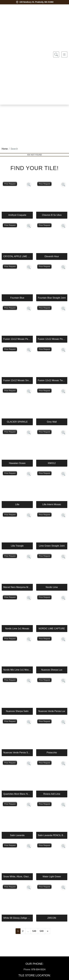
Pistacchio (52, 753)
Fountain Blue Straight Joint (52, 298)
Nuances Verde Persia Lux (52, 711)
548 (34, 931)
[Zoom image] (29, 185)
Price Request (10, 184)
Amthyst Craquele (17, 215)
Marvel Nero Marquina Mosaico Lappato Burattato (17, 587)
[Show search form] (56, 55)
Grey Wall (52, 422)
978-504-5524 (38, 969)
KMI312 (52, 463)
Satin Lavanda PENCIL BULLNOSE (52, 835)
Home (5, 149)
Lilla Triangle (17, 546)
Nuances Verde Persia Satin (17, 753)
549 (42, 931)
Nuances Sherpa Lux (52, 670)
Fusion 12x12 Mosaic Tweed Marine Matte (52, 380)
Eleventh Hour (52, 256)
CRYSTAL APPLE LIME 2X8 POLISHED (17, 256)
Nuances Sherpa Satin (17, 711)
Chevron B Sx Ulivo (52, 215)
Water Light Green (52, 877)
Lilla (17, 504)
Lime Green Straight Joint (52, 546)
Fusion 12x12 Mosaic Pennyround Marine (17, 339)
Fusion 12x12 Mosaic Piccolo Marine (52, 339)
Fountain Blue (17, 298)
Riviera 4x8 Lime (52, 794)
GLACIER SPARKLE (17, 422)
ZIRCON (52, 918)
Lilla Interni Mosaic (52, 504)
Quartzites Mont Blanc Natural (17, 794)
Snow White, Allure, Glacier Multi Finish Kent (17, 877)
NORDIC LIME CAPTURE (52, 629)
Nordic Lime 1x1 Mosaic (17, 629)
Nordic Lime (52, 587)
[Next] (48, 931)
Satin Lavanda (17, 835)
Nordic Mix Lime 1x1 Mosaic (17, 670)
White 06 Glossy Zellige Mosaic (17, 918)
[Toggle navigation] (64, 55)
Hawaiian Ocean (17, 463)
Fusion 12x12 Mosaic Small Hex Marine (17, 380)
